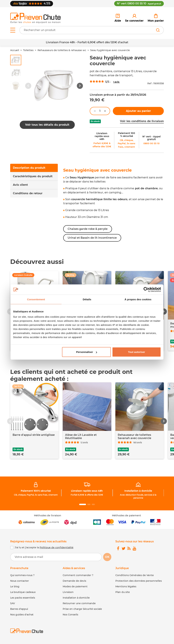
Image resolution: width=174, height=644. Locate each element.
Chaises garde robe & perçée (88, 229)
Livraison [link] (68, 592)
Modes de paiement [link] (75, 586)
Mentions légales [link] (126, 586)
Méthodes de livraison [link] (48, 515)
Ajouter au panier (138, 111)
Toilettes (28, 50)
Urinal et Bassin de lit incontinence (92, 238)
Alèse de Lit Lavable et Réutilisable (81, 436)
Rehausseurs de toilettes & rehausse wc (62, 50)
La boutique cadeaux (23, 592)
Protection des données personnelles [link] (139, 581)
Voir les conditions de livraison (142, 121)
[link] (134, 18)
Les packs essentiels (23, 598)
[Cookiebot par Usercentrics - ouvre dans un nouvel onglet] (146, 289)
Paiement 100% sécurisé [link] (36, 491)
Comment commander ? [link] (78, 575)
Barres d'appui (19, 609)
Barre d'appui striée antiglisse (34, 435)
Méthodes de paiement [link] (127, 515)
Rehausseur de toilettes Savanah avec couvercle (134, 436)
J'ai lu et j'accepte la (44, 547)
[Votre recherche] (92, 30)
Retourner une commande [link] (79, 603)
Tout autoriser (137, 352)
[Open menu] (13, 30)
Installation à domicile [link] (138, 491)
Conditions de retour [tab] (28, 193)
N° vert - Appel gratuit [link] (151, 138)
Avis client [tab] (20, 185)
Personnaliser (87, 352)
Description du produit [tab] (29, 168)
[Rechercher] (158, 30)
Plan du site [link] (123, 592)
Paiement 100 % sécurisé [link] (127, 135)
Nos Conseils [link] (70, 615)
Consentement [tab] (36, 299)
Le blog (15, 586)
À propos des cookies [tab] (138, 299)
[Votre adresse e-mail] (56, 557)
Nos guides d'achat (22, 615)
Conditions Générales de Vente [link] (135, 575)
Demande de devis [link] (74, 581)
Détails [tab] (87, 299)
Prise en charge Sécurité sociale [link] (82, 609)
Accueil (15, 50)
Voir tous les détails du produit (47, 125)
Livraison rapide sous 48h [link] (102, 136)
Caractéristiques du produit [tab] (33, 176)
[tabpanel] (114, 205)
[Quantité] (100, 111)
